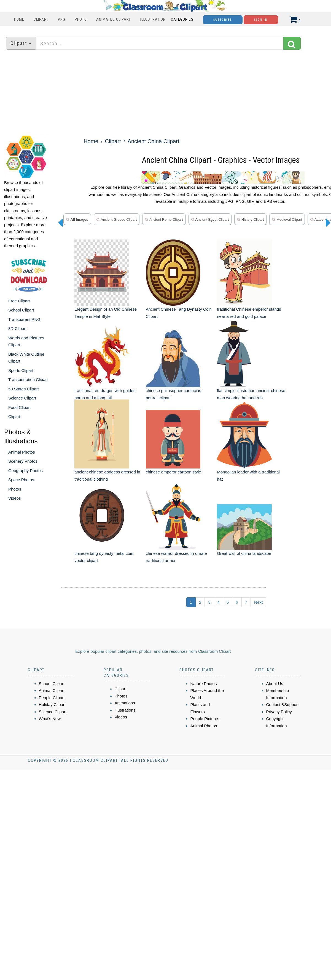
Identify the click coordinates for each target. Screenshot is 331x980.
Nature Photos (204, 684)
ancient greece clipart (117, 219)
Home (19, 19)
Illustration (153, 19)
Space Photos (21, 480)
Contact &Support (282, 705)
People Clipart (52, 698)
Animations (125, 703)
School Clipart (21, 310)
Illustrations (125, 710)
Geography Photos (25, 471)
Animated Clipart (114, 19)
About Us (275, 684)
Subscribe (223, 20)
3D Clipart (18, 328)
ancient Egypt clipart (210, 219)
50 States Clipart (24, 389)
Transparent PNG (24, 319)
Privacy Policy (279, 712)
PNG (62, 19)
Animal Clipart (52, 690)
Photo (81, 19)
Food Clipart (20, 407)
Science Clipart (22, 398)
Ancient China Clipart (154, 141)
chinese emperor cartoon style (173, 472)
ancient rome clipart (164, 219)
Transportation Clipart (28, 380)
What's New (50, 719)
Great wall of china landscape (244, 553)
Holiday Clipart (52, 705)
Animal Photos (22, 452)
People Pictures (205, 719)
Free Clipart (19, 301)
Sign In (261, 20)
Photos (15, 489)
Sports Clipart (21, 370)
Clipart (41, 19)
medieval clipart (287, 219)
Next (258, 602)
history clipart (250, 219)
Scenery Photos (23, 461)
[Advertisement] (166, 92)
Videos (15, 498)
